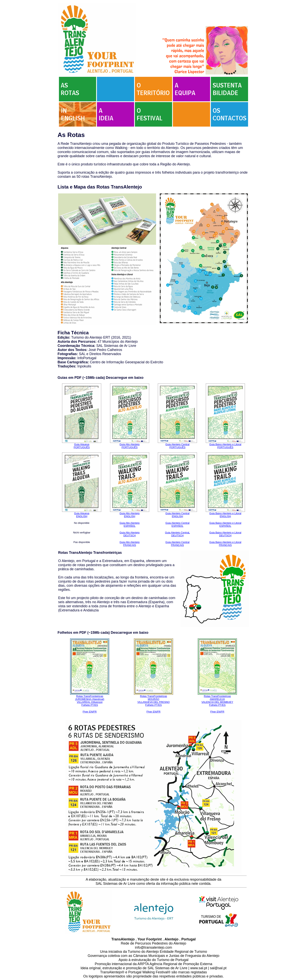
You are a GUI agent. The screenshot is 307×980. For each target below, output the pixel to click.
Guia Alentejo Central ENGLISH (177, 515)
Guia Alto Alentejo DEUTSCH (130, 534)
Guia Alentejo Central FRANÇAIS (177, 544)
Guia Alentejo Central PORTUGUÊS (177, 446)
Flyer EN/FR (90, 712)
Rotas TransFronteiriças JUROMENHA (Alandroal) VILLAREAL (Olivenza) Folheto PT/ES (90, 701)
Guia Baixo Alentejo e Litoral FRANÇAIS (225, 544)
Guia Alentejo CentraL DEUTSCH (177, 534)
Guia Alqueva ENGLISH (82, 515)
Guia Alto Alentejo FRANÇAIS (130, 544)
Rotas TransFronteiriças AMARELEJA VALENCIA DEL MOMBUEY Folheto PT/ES (217, 701)
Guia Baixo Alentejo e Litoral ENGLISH (225, 515)
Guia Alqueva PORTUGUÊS (82, 446)
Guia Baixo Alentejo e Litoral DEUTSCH (225, 534)
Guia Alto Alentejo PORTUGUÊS (130, 446)
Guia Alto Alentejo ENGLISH (130, 515)
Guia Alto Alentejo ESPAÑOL (130, 524)
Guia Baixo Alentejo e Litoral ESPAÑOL (225, 524)
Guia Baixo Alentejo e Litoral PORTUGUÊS (225, 446)
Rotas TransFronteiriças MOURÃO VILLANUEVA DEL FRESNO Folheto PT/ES (154, 701)
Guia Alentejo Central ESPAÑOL (177, 524)
